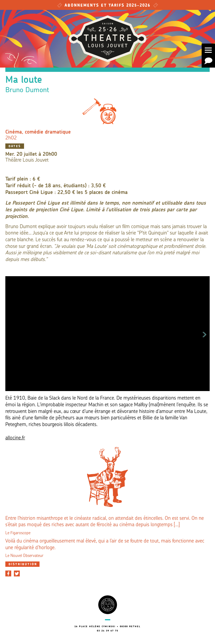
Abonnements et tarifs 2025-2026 (108, 6)
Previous (10, 334)
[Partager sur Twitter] (17, 573)
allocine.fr (15, 438)
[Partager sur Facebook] (8, 573)
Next (205, 334)
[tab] (22, 564)
